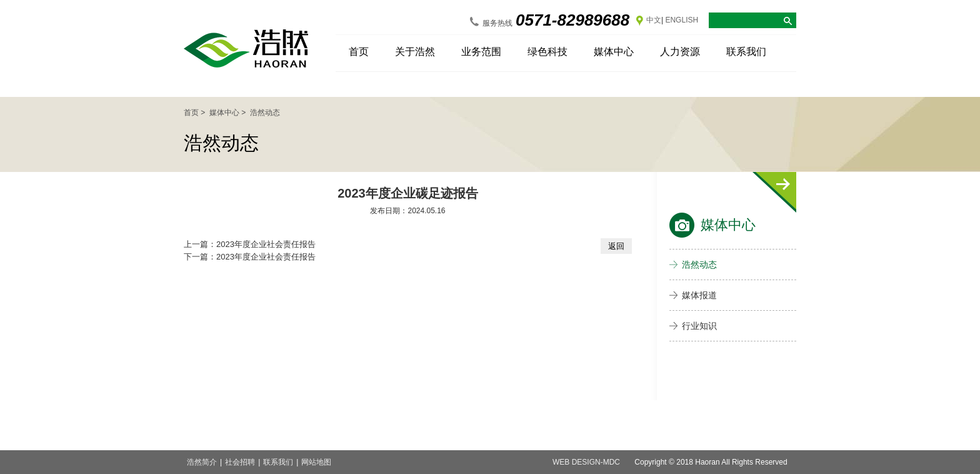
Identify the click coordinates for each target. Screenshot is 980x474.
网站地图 (316, 462)
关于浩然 (415, 52)
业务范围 (481, 52)
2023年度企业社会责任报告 (266, 244)
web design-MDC (586, 462)
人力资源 (680, 52)
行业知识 (699, 326)
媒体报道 (699, 295)
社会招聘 (240, 462)
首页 (359, 52)
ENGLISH (682, 20)
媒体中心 (614, 52)
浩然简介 (202, 462)
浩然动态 (699, 265)
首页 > (196, 113)
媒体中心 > (229, 113)
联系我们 (746, 52)
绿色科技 (547, 52)
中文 (654, 20)
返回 (616, 246)
